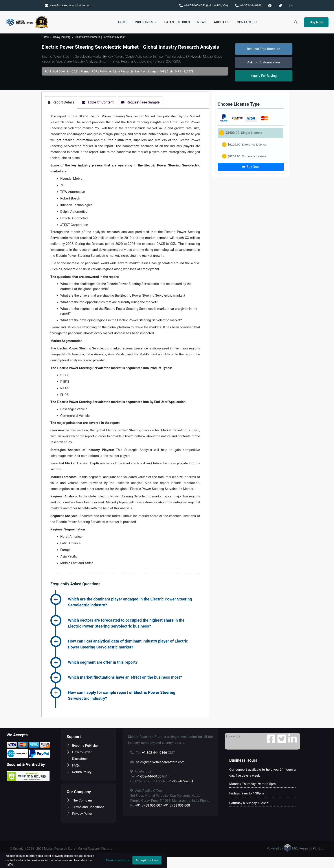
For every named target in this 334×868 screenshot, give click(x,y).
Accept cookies (147, 860)
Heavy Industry (62, 37)
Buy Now (316, 22)
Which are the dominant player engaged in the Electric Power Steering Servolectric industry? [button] (130, 602)
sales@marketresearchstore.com (68, 5)
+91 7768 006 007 (149, 806)
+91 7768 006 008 (177, 806)
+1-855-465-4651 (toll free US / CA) (204, 5)
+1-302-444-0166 (248, 5)
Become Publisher (83, 746)
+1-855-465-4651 (181, 781)
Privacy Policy (80, 814)
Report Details (61, 102)
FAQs (73, 765)
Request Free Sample (141, 102)
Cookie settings (118, 860)
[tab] (134, 603)
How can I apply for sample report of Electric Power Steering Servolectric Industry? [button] (122, 695)
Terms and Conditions (85, 807)
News (202, 22)
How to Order (79, 752)
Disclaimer (77, 759)
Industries (146, 22)
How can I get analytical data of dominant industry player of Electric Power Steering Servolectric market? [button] (128, 644)
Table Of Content (98, 102)
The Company (80, 801)
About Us (222, 22)
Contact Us (247, 22)
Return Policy (79, 772)
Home (123, 22)
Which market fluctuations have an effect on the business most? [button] (125, 677)
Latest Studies (177, 22)
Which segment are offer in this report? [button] (103, 662)
